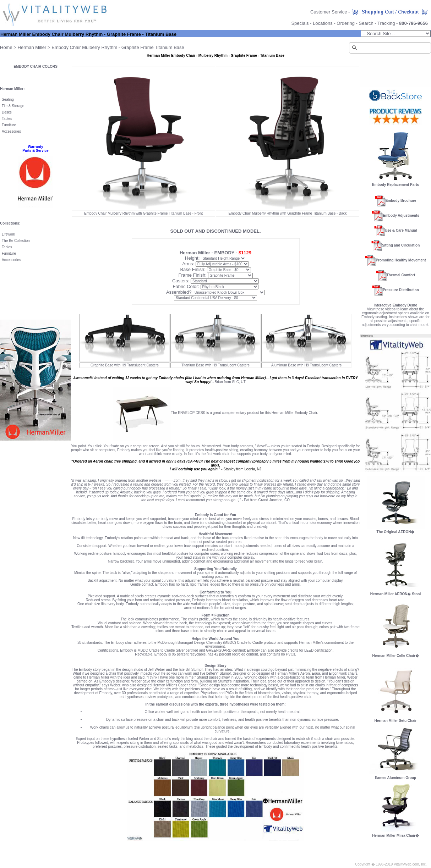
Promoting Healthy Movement (401, 260)
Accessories (11, 131)
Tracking (386, 23)
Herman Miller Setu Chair (396, 719)
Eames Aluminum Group (395, 778)
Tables (7, 119)
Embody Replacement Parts (395, 185)
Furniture (9, 125)
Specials (300, 23)
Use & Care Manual (401, 230)
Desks (7, 112)
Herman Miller (32, 47)
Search (366, 23)
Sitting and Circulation (401, 245)
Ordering (346, 23)
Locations (323, 23)
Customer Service (329, 12)
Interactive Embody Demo (396, 305)
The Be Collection (16, 241)
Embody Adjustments (401, 215)
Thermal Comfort (401, 275)
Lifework (8, 234)
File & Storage (13, 106)
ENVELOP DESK (192, 413)
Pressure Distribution (401, 290)
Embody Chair (66, 47)
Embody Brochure (401, 201)
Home (6, 47)
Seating (8, 99)
